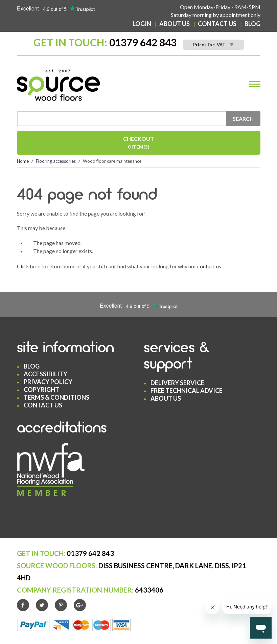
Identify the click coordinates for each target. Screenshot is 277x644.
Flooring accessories (56, 161)
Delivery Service (177, 383)
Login (142, 24)
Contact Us (217, 24)
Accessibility (45, 374)
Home (23, 161)
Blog (252, 24)
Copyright (41, 390)
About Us (175, 24)
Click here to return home (46, 266)
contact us (209, 266)
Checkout (139, 143)
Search (243, 119)
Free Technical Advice (187, 391)
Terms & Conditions (56, 397)
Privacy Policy (48, 382)
